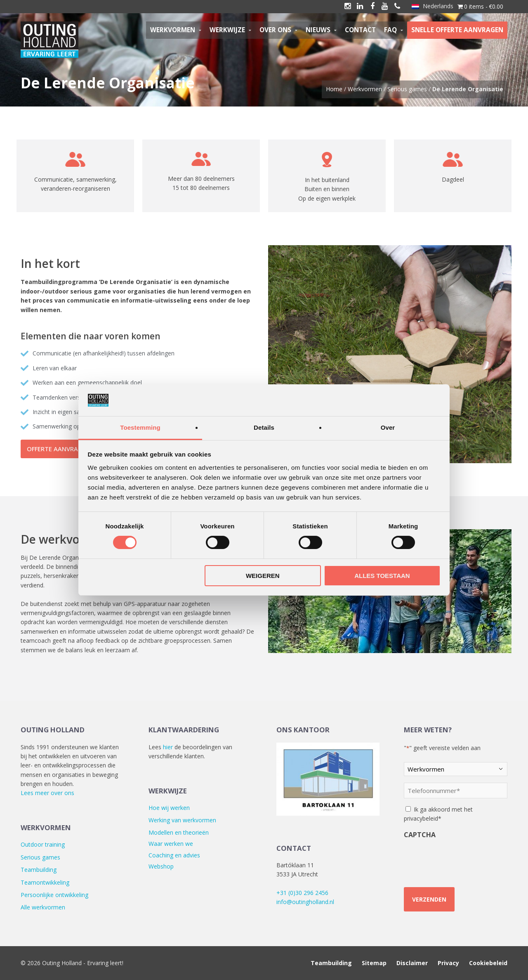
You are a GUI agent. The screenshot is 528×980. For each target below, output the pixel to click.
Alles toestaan (382, 576)
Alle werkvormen (43, 907)
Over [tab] (388, 427)
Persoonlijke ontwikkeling (54, 895)
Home (334, 89)
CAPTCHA (420, 835)
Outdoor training (43, 844)
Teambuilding (39, 870)
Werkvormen (365, 89)
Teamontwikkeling (45, 882)
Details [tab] (264, 427)
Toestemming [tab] (140, 427)
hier (168, 747)
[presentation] (454, 857)
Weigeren (263, 576)
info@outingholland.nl (305, 902)
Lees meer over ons (47, 793)
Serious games (407, 89)
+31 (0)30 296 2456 (302, 893)
